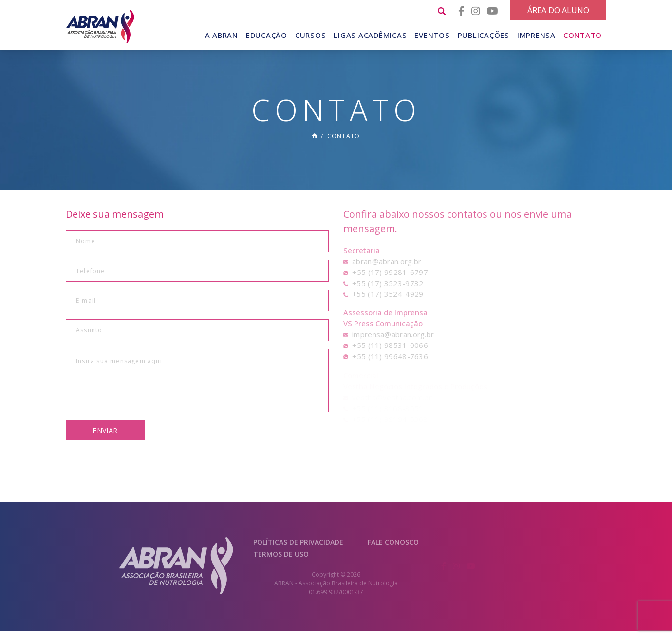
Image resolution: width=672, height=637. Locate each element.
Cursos (311, 35)
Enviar (105, 437)
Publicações (484, 35)
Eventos (432, 35)
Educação (267, 35)
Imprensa (536, 35)
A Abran (222, 35)
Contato (583, 35)
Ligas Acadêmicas (370, 35)
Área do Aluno (558, 10)
